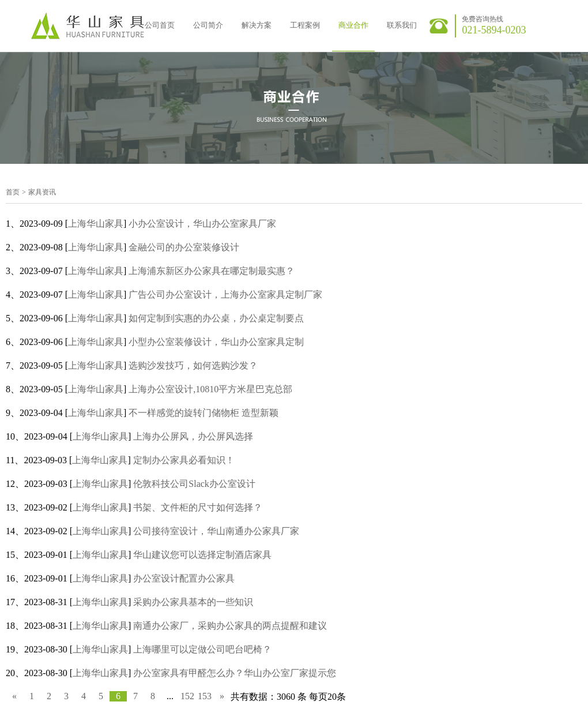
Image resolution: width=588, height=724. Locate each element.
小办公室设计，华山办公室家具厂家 (202, 224)
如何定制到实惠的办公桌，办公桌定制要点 (216, 318)
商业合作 (353, 25)
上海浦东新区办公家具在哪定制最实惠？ (212, 271)
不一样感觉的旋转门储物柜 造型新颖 (203, 413)
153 (205, 696)
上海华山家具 (96, 224)
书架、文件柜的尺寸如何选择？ (198, 507)
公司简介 (208, 25)
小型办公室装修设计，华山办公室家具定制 (216, 342)
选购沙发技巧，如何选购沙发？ (193, 365)
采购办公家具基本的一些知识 (193, 602)
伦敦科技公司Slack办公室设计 (194, 484)
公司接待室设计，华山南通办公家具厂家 (216, 531)
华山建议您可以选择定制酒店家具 (202, 555)
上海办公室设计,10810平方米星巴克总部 (210, 389)
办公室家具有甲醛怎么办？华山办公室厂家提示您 (235, 673)
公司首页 (160, 25)
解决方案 (257, 25)
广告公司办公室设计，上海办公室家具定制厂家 (225, 295)
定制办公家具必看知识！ (184, 460)
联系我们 (402, 25)
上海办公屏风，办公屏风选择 (193, 436)
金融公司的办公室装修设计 (184, 247)
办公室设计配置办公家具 (184, 578)
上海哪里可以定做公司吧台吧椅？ (202, 649)
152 (187, 696)
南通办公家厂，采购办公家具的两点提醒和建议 (230, 626)
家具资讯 (42, 192)
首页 (13, 192)
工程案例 (305, 25)
